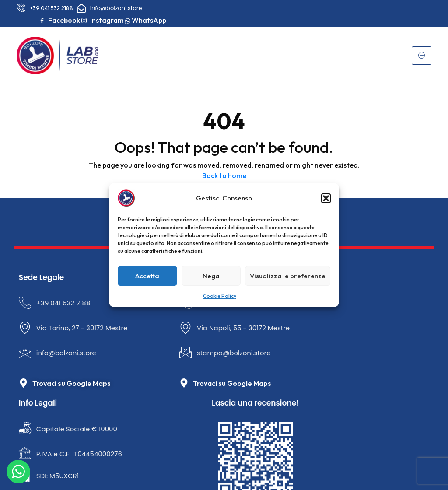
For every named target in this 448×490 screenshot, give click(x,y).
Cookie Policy (220, 296)
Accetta (147, 276)
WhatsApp (383, 17)
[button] (326, 198)
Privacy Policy (186, 458)
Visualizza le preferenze (288, 276)
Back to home (224, 168)
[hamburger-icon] (432, 50)
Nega (211, 276)
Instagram (404, 7)
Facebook (361, 7)
